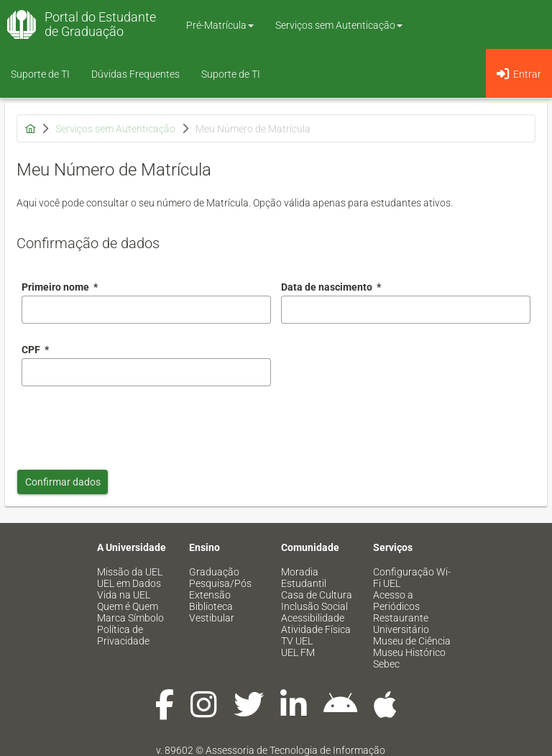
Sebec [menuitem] (386, 664)
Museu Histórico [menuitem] (409, 652)
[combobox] (406, 310)
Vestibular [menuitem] (212, 618)
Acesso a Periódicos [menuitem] (396, 601)
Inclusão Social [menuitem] (314, 606)
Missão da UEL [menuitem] (130, 572)
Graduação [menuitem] (214, 572)
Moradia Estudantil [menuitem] (304, 578)
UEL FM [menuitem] (298, 652)
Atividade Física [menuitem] (316, 629)
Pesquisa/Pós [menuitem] (220, 583)
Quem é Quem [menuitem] (128, 606)
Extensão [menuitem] (210, 595)
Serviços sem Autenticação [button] (339, 25)
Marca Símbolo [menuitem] (130, 618)
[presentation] (131, 424)
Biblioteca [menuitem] (211, 606)
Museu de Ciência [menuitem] (412, 641)
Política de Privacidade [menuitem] (123, 635)
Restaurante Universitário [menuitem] (401, 624)
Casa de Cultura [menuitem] (317, 595)
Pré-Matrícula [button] (220, 25)
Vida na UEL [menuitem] (124, 595)
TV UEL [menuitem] (297, 641)
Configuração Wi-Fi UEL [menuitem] (412, 578)
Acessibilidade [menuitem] (313, 618)
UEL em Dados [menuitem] (129, 583)
